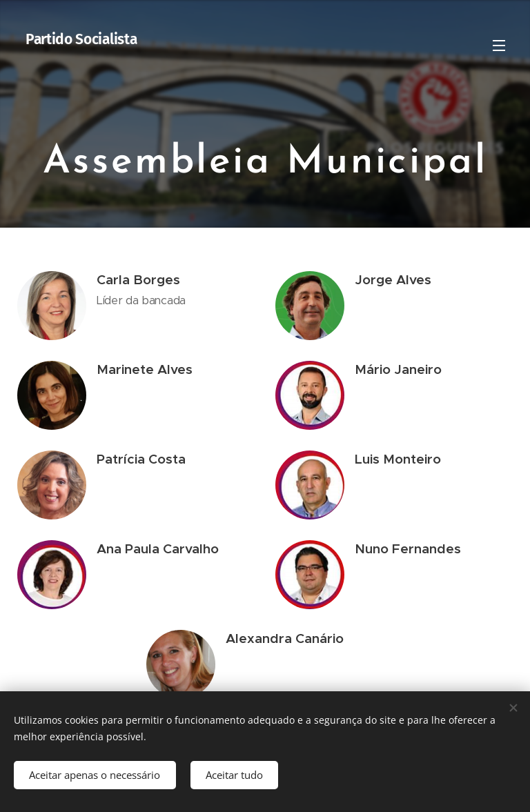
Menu (499, 46)
